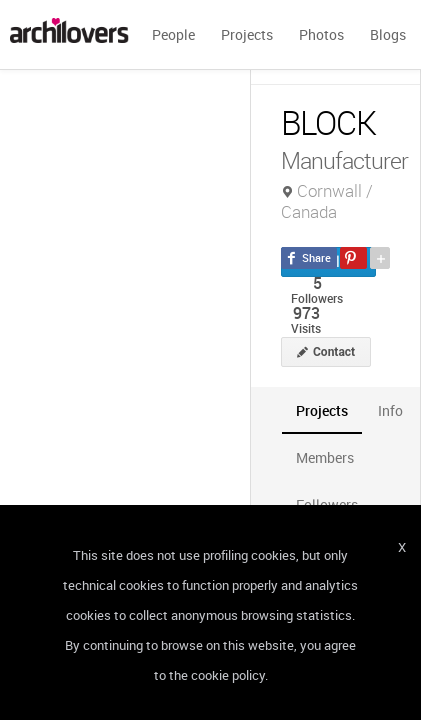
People (173, 34)
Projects (247, 34)
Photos (321, 34)
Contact (334, 352)
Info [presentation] (390, 410)
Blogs (388, 34)
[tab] (322, 410)
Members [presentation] (325, 457)
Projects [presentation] (322, 410)
